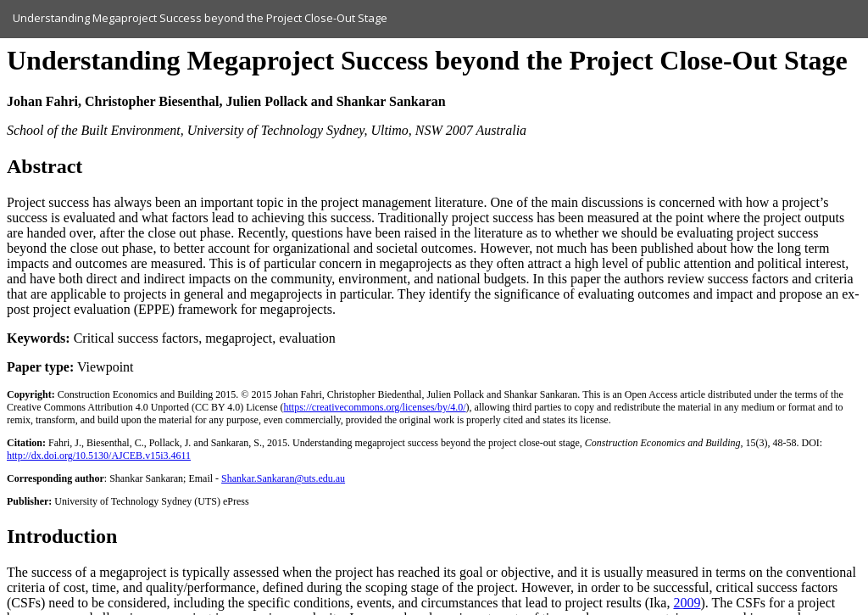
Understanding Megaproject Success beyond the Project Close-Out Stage (200, 18)
